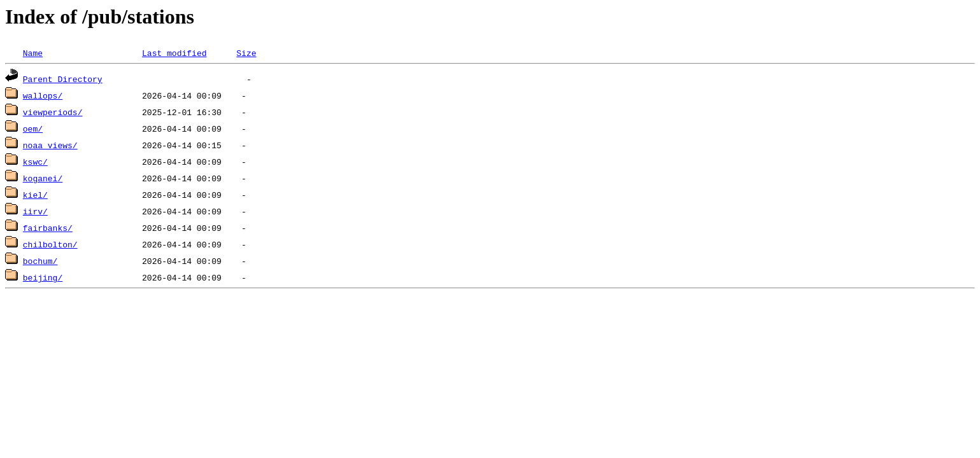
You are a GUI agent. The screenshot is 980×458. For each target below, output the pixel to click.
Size (246, 53)
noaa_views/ (50, 145)
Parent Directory (63, 79)
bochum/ (40, 261)
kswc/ (35, 162)
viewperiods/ (53, 112)
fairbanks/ (48, 228)
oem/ (33, 128)
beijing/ (43, 277)
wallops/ (43, 95)
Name (33, 53)
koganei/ (43, 178)
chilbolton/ (50, 244)
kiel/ (35, 195)
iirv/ (35, 211)
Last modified (174, 53)
